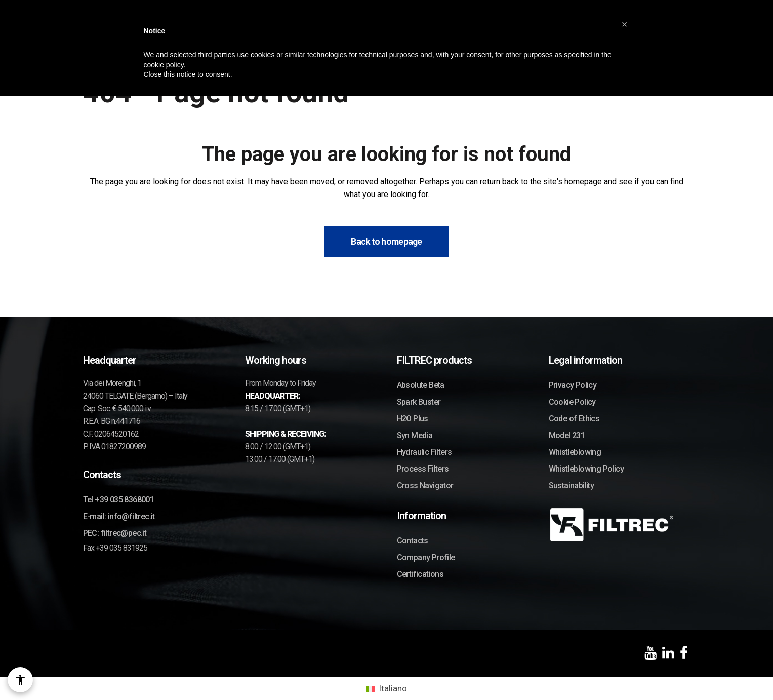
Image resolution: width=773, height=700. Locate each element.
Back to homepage (386, 241)
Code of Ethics (574, 419)
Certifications (420, 574)
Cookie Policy (572, 402)
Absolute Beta (421, 385)
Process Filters (423, 469)
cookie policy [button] (164, 65)
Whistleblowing (575, 452)
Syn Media (415, 435)
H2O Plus (413, 419)
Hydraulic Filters (424, 452)
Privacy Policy (573, 385)
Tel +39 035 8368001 (119, 500)
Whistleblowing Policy (586, 469)
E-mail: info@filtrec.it (119, 516)
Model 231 (567, 435)
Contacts (413, 541)
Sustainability (572, 485)
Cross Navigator (425, 485)
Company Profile (426, 557)
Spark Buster (419, 402)
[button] (625, 24)
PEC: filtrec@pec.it (115, 533)
